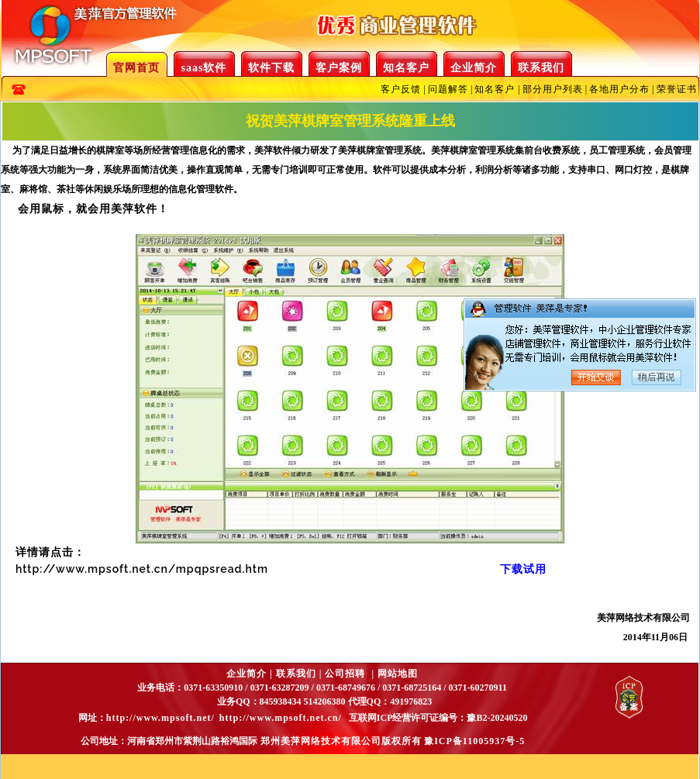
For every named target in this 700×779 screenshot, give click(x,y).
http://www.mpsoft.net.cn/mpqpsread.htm (142, 569)
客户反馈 (401, 89)
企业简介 (474, 68)
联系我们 (541, 68)
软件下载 (271, 68)
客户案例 (339, 68)
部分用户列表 (553, 89)
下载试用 (523, 569)
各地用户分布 (619, 89)
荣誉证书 (677, 89)
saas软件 (204, 68)
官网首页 (136, 68)
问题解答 (448, 89)
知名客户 (406, 68)
